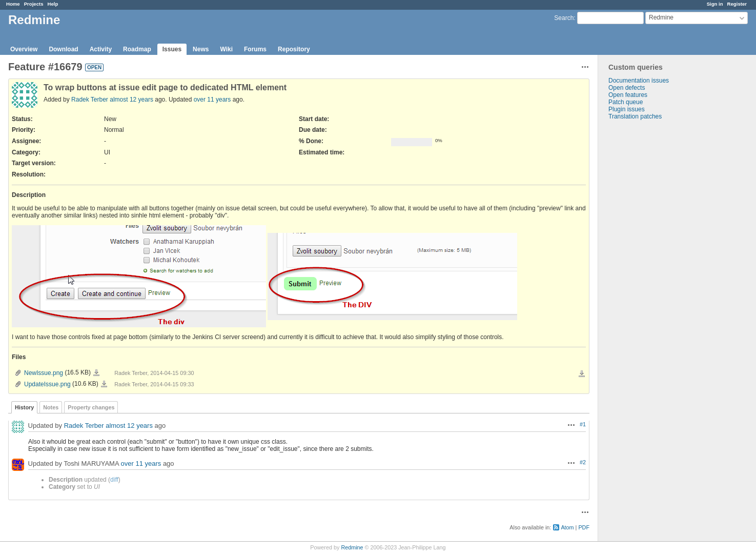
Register (737, 4)
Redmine (352, 547)
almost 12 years (131, 100)
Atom (567, 527)
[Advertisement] (649, 281)
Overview (24, 49)
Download (63, 49)
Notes (51, 407)
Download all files (582, 374)
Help (53, 4)
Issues (172, 49)
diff (114, 480)
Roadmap (137, 49)
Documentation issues (639, 81)
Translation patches (635, 116)
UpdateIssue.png (47, 384)
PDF (584, 527)
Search (564, 18)
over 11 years (212, 100)
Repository (294, 49)
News (201, 49)
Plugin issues (627, 109)
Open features (628, 95)
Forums (255, 49)
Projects (34, 4)
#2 (583, 462)
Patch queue (626, 102)
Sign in (715, 4)
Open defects (627, 88)
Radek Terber (90, 100)
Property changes (91, 407)
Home (13, 4)
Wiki (226, 49)
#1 (583, 424)
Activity (101, 49)
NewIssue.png (44, 373)
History (24, 407)
